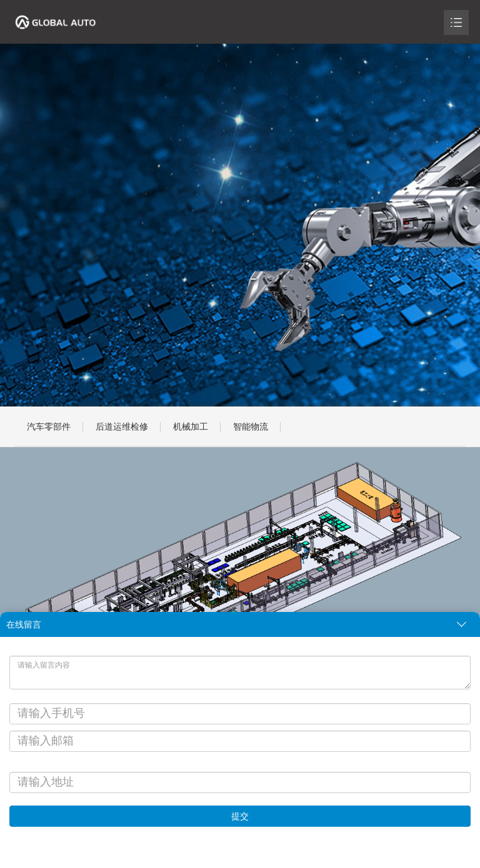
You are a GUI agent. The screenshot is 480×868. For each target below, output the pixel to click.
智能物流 (251, 427)
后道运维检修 (122, 427)
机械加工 (191, 427)
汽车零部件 (49, 427)
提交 (240, 816)
